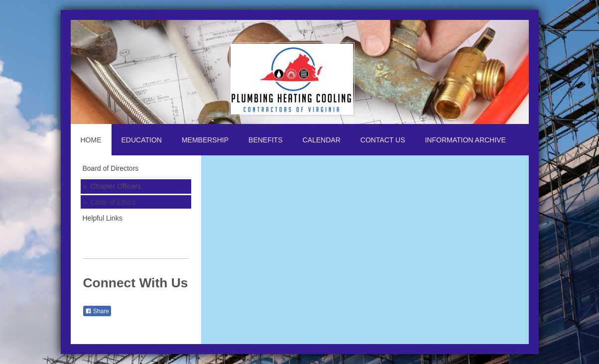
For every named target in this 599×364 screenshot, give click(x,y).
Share (97, 311)
